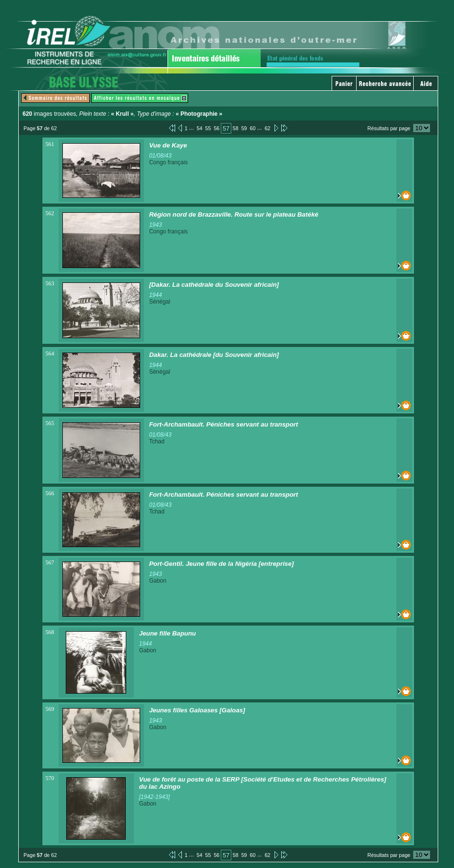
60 (253, 128)
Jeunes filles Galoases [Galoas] (197, 710)
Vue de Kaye (168, 145)
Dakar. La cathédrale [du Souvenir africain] (214, 355)
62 (267, 128)
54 (200, 128)
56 (216, 128)
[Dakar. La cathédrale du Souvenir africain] (214, 285)
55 (208, 128)
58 (236, 128)
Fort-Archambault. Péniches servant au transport (224, 424)
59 (244, 128)
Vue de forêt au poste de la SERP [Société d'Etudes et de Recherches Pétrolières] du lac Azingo (263, 783)
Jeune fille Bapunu (168, 633)
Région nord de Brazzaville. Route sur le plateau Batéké (234, 214)
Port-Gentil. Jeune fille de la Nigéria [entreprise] (221, 564)
